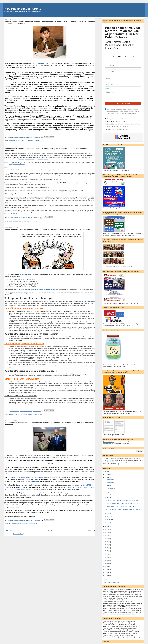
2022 (107, 530)
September (110, 489)
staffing (40, 414)
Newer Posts (8, 530)
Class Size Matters (120, 121)
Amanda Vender (13, 140)
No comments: (37, 137)
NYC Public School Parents (23, 9)
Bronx (10, 414)
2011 (107, 563)
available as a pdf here (24, 293)
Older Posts (92, 530)
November (110, 483)
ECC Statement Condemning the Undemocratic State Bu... (124, 509)
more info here (65, 457)
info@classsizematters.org (17, 164)
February (109, 519)
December (110, 480)
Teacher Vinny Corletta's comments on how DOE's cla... (123, 503)
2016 (107, 548)
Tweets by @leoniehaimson (111, 582)
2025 (107, 474)
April (108, 513)
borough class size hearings (16, 221)
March (109, 516)
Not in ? (108, 88)
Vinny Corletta (33, 221)
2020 (107, 536)
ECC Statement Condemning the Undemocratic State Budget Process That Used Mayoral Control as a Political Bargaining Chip (49, 423)
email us (133, 462)
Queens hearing (27, 140)
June (108, 495)
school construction (29, 414)
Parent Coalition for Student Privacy (130, 124)
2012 (107, 560)
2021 (107, 533)
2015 (107, 551)
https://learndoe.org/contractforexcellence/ (44, 290)
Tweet (105, 579)
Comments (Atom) (18, 534)
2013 (107, 557)
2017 (107, 545)
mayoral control (16, 524)
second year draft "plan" (27, 159)
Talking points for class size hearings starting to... (121, 506)
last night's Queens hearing (40, 63)
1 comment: (36, 218)
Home (50, 530)
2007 (107, 575)
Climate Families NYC (112, 127)
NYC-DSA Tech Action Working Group (116, 129)
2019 (107, 539)
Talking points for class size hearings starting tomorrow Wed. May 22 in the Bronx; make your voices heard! (48, 229)
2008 (107, 572)
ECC (10, 524)
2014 (107, 554)
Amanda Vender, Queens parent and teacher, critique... (123, 500)
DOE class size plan (18, 414)
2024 (107, 477)
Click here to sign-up (109, 442)
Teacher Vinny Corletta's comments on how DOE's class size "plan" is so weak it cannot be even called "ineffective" (46, 150)
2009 (107, 569)
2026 (107, 471)
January (109, 522)
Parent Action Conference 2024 (29, 524)
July (108, 492)
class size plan (24, 275)
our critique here (43, 159)
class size (20, 140)
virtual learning (36, 140)
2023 (107, 527)
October (109, 486)
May (108, 498)
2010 (107, 566)
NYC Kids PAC (124, 127)
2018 (107, 542)
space (36, 414)
